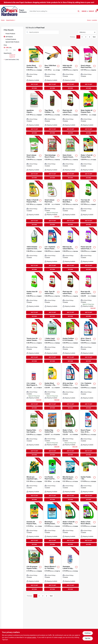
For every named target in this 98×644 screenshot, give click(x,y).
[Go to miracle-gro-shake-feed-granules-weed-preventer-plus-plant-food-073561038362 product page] (34, 204)
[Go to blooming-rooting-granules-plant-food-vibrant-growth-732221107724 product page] (52, 525)
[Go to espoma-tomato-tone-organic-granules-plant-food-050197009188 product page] (34, 341)
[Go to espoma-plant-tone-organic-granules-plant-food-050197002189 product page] (70, 296)
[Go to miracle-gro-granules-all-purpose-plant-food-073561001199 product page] (88, 113)
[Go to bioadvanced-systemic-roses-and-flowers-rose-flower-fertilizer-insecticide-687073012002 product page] (88, 387)
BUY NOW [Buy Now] (34, 88)
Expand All (12, 57)
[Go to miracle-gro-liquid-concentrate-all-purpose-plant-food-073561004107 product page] (88, 480)
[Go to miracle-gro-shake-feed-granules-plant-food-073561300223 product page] (88, 525)
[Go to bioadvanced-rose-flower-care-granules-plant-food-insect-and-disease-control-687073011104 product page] (88, 341)
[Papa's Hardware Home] (9, 11)
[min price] (7, 50)
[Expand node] (4, 59)
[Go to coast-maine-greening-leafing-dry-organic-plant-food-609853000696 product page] (34, 387)
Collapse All (12, 55)
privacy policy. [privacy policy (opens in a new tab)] (32, 637)
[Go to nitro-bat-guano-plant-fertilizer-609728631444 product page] (70, 480)
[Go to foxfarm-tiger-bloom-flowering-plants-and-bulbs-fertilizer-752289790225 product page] (52, 113)
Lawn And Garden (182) (12, 60)
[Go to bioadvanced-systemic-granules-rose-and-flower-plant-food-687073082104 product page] (52, 250)
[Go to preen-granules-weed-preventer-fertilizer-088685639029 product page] (52, 387)
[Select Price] (20, 50)
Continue (88, 633)
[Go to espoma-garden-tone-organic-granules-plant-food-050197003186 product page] (34, 296)
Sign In (84, 11)
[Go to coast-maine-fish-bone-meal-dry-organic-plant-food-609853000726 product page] (52, 569)
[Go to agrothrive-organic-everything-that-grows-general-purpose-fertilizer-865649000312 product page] (34, 113)
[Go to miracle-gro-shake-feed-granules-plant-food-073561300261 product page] (70, 434)
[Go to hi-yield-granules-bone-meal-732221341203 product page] (70, 204)
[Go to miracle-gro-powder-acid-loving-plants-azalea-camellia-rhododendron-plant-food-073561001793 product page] (52, 480)
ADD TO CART (34, 84)
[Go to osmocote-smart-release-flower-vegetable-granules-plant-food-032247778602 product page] (52, 204)
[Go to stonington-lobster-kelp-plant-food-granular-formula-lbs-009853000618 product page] (70, 569)
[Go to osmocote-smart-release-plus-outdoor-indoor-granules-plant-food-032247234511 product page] (88, 68)
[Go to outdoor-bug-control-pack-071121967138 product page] (52, 434)
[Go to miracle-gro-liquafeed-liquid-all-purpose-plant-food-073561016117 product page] (34, 480)
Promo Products (10, 34)
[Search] (79, 11)
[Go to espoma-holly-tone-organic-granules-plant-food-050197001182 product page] (52, 296)
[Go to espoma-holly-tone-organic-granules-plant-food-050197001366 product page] (70, 68)
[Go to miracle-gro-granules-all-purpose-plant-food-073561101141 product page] (34, 525)
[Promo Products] (4, 34)
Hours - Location (92, 20)
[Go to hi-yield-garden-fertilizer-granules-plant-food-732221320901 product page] (70, 341)
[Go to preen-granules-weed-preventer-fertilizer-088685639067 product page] (34, 68)
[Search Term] (54, 11)
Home (3, 20)
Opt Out (88, 638)
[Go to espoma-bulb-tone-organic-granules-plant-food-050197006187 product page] (70, 250)
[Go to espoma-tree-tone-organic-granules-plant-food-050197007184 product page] (88, 204)
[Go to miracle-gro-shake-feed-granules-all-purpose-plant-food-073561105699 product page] (70, 525)
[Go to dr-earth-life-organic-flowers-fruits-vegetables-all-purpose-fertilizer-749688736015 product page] (34, 569)
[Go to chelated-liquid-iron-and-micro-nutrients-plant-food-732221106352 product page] (34, 250)
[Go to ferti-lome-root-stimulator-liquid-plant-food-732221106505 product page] (52, 341)
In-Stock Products (11, 39)
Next (94, 37)
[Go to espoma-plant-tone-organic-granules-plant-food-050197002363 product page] (70, 113)
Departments (10, 20)
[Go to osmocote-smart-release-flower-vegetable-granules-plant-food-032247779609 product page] (34, 158)
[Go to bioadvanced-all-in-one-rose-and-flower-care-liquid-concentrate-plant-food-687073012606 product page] (88, 434)
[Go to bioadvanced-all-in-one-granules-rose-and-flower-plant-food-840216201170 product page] (70, 387)
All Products (9, 37)
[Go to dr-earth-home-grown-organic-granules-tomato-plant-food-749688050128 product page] (70, 158)
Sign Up (91, 11)
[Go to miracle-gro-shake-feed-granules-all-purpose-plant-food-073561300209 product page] (88, 158)
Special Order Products (12, 42)
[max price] (14, 50)
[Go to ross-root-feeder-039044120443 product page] (52, 68)
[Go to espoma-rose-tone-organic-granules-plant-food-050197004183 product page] (88, 296)
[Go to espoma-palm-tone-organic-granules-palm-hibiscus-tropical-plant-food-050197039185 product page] (34, 434)
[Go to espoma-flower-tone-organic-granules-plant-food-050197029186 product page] (88, 250)
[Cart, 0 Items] (96, 11)
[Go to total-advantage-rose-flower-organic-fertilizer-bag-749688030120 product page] (52, 158)
